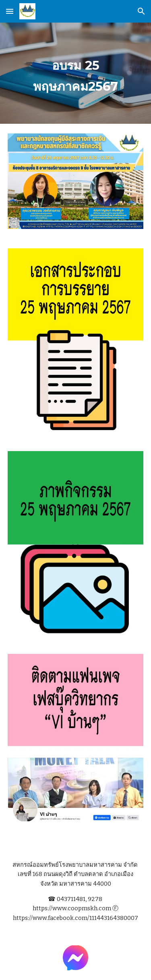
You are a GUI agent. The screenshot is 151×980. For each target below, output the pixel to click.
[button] (10, 11)
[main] (76, 73)
